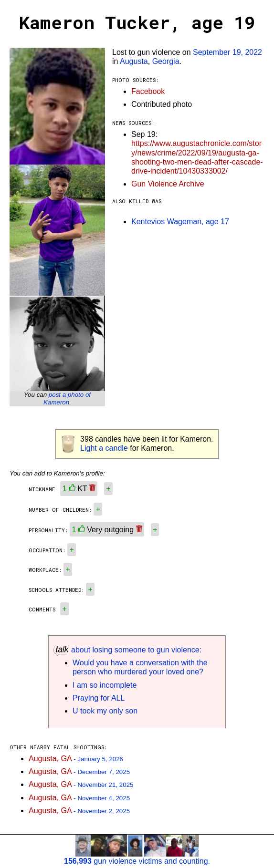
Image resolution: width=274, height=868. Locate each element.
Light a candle (104, 448)
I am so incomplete (105, 685)
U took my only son (105, 711)
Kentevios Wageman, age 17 (180, 222)
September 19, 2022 (227, 52)
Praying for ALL (99, 698)
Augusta (134, 61)
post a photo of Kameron (67, 398)
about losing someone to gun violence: (127, 650)
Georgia (166, 61)
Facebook (148, 91)
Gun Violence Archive (168, 184)
